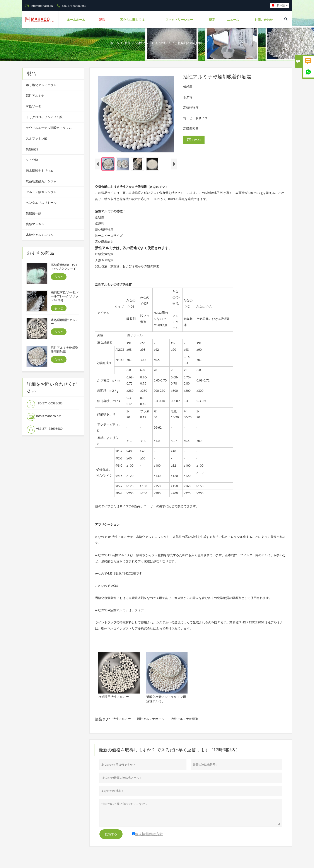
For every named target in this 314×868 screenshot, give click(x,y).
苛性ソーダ (34, 106)
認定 (212, 20)
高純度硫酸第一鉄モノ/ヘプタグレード (65, 267)
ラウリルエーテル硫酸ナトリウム (49, 128)
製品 (102, 20)
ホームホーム (76, 20)
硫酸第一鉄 (34, 213)
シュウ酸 (32, 160)
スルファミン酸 (37, 138)
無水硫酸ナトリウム (40, 170)
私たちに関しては (132, 20)
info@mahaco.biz (42, 6)
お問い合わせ (264, 20)
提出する (111, 834)
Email (194, 140)
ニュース (233, 20)
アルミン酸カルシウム (41, 192)
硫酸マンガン (35, 224)
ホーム (115, 43)
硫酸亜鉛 (32, 149)
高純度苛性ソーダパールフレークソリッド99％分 (65, 296)
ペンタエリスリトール (41, 203)
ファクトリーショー (179, 20)
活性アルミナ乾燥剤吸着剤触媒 (65, 350)
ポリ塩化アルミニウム (41, 85)
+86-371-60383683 (74, 6)
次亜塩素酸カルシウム (41, 181)
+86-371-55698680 (49, 429)
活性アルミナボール (151, 719)
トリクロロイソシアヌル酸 (44, 117)
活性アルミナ (145, 43)
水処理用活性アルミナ (65, 322)
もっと (59, 277)
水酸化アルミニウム (40, 235)
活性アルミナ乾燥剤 (184, 719)
